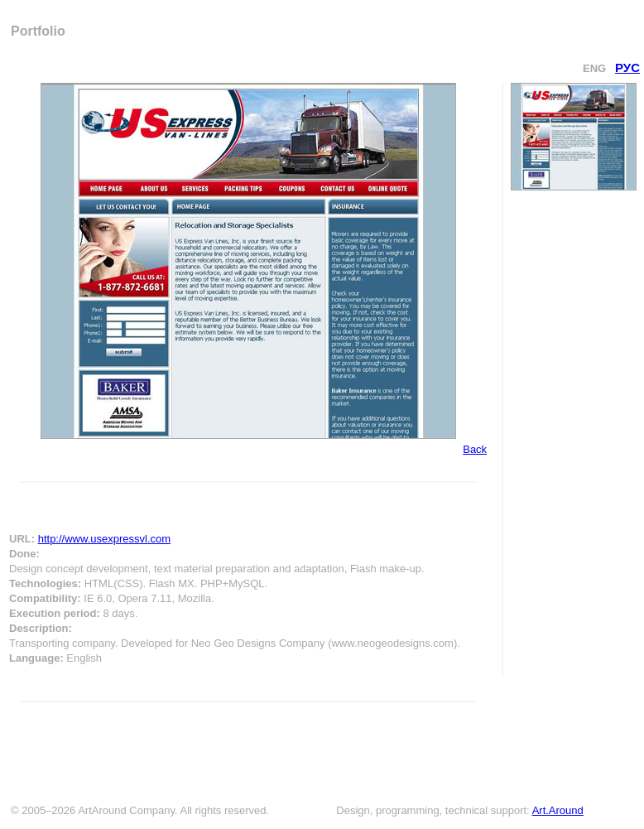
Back (475, 449)
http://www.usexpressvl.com (104, 539)
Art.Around (558, 810)
